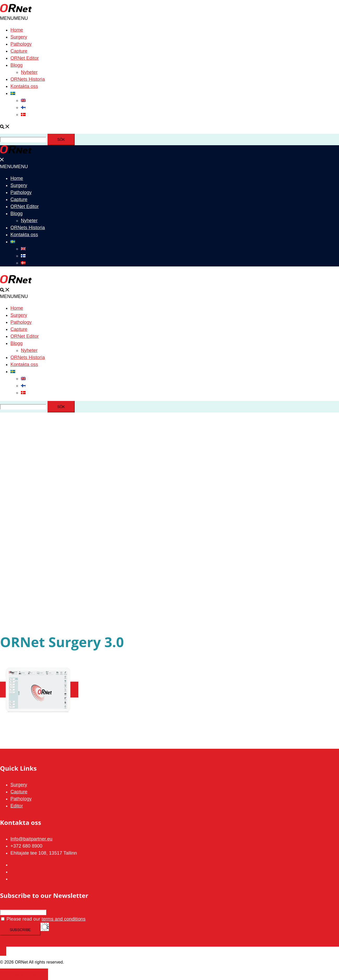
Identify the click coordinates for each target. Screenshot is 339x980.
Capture (19, 51)
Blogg (17, 65)
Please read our (43, 919)
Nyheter (29, 72)
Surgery (19, 37)
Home (17, 30)
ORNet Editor (25, 58)
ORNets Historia (28, 79)
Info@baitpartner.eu (31, 839)
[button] (14, 18)
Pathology (21, 44)
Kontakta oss (24, 86)
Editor (17, 806)
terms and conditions (64, 919)
